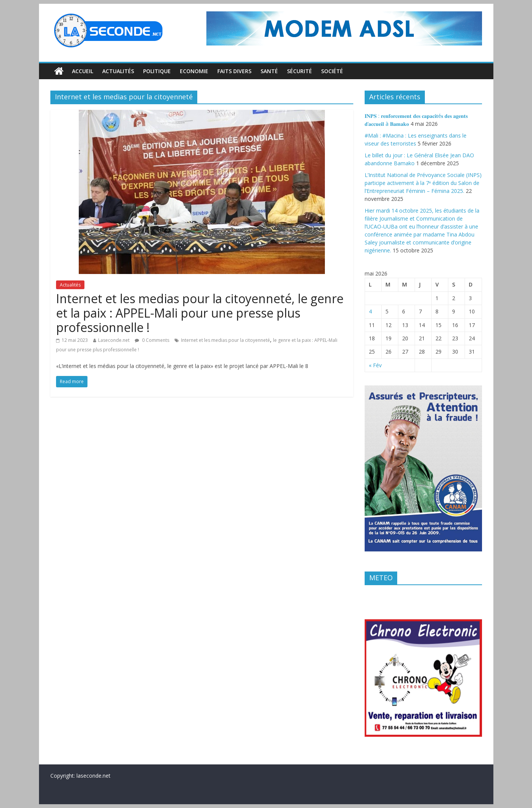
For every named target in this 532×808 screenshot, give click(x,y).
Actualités (118, 71)
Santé (269, 71)
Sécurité (300, 71)
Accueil (83, 71)
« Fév (375, 365)
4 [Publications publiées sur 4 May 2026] (370, 311)
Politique (157, 71)
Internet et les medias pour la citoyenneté (225, 340)
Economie (194, 71)
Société (332, 71)
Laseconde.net (114, 340)
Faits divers (234, 71)
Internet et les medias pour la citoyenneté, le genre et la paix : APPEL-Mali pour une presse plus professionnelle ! (200, 313)
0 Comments (152, 340)
